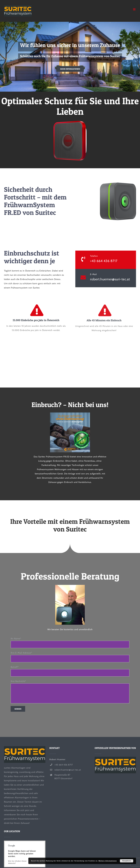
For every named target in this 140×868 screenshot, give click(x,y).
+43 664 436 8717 (104, 261)
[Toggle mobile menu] (135, 9)
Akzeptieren (127, 861)
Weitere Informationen (108, 861)
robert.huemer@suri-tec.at (110, 279)
